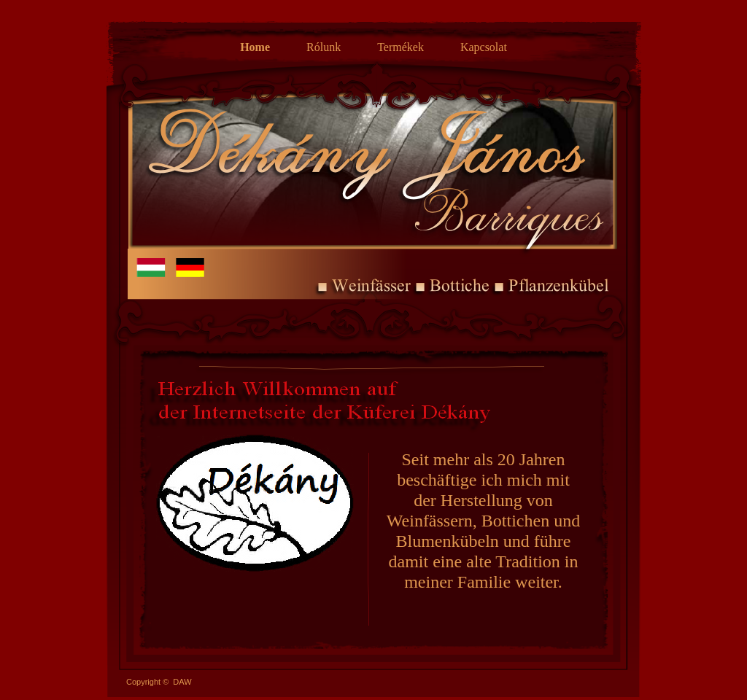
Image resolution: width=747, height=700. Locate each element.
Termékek (400, 47)
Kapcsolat (484, 47)
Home (255, 47)
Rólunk (324, 47)
